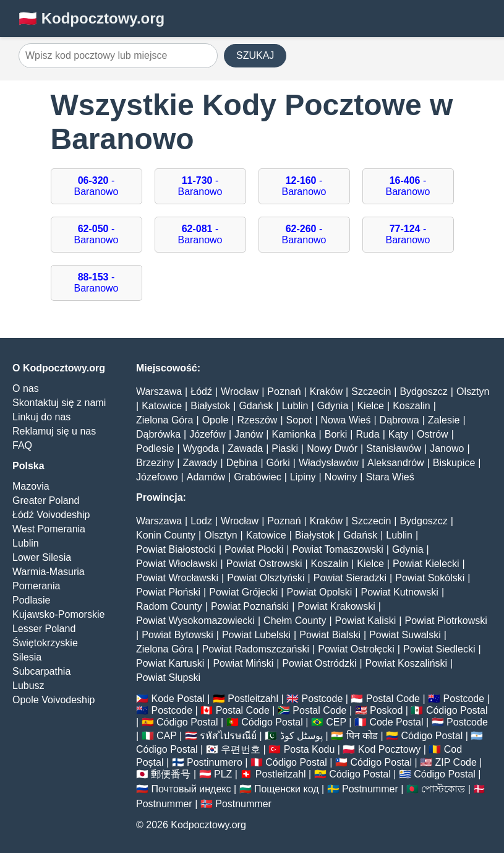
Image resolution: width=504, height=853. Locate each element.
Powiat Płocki (254, 549)
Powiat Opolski (320, 592)
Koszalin (411, 406)
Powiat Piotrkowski (446, 621)
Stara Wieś (390, 477)
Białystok (210, 406)
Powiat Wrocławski (177, 578)
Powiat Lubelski (256, 635)
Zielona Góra (165, 420)
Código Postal (457, 710)
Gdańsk (256, 406)
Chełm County (295, 621)
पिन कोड (362, 736)
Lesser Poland (44, 629)
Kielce (370, 406)
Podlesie (155, 448)
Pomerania (36, 586)
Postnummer (370, 789)
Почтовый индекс (191, 789)
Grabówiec (257, 477)
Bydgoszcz (423, 392)
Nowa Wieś (346, 420)
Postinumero (215, 762)
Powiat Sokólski (430, 578)
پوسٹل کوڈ (301, 736)
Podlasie (31, 600)
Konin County (166, 535)
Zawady (200, 463)
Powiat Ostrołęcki (356, 649)
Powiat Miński (243, 663)
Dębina (242, 463)
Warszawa (159, 392)
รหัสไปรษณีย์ (228, 736)
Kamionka (293, 434)
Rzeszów (258, 420)
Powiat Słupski (168, 678)
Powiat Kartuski (170, 663)
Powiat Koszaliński (407, 663)
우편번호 (241, 749)
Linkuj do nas (41, 417)
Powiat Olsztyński (266, 578)
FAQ (22, 445)
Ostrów (433, 434)
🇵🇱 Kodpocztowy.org (92, 18)
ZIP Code (456, 762)
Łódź (201, 392)
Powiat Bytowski (177, 635)
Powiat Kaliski (366, 621)
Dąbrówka (158, 434)
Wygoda (201, 448)
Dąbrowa (399, 420)
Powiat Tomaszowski (337, 549)
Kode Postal (177, 699)
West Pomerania (49, 529)
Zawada (245, 448)
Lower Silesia (42, 557)
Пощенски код (287, 789)
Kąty (398, 434)
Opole (216, 420)
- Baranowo (96, 186)
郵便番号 (171, 774)
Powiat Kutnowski (400, 592)
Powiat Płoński (168, 592)
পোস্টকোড (443, 789)
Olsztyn (473, 392)
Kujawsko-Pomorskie (58, 614)
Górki (278, 463)
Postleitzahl (253, 699)
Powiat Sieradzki (350, 578)
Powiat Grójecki (243, 592)
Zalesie (444, 420)
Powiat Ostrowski (264, 564)
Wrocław (240, 392)
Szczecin (371, 392)
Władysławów (329, 463)
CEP (336, 722)
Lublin (26, 543)
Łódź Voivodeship (51, 515)
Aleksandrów (396, 463)
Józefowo (157, 477)
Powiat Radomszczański (256, 649)
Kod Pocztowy (389, 749)
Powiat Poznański (250, 606)
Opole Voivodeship (53, 700)
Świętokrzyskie (45, 643)
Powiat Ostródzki (319, 663)
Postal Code (393, 699)
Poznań (284, 392)
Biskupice (454, 463)
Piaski (285, 448)
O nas (26, 388)
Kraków (326, 392)
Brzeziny (155, 463)
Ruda (367, 434)
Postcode (322, 699)
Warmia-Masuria (49, 572)
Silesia (27, 657)
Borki (336, 434)
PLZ (223, 774)
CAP (167, 736)
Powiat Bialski (330, 635)
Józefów (207, 434)
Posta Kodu (310, 749)
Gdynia (333, 406)
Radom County (169, 606)
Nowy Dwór (332, 448)
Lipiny (303, 477)
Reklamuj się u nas (54, 431)
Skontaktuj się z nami (59, 403)
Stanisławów (394, 448)
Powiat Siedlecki (439, 649)
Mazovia (31, 486)
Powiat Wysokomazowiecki (195, 621)
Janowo (447, 448)
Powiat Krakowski (336, 606)
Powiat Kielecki (426, 564)
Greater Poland (46, 500)
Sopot (299, 420)
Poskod (386, 710)
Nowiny (341, 477)
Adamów (206, 477)
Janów (249, 434)
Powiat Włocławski (177, 564)
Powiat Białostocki (176, 549)
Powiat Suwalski (405, 635)
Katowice (162, 406)
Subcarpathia (41, 671)
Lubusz (28, 686)
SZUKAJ (255, 55)
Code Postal (396, 722)
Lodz (201, 521)
